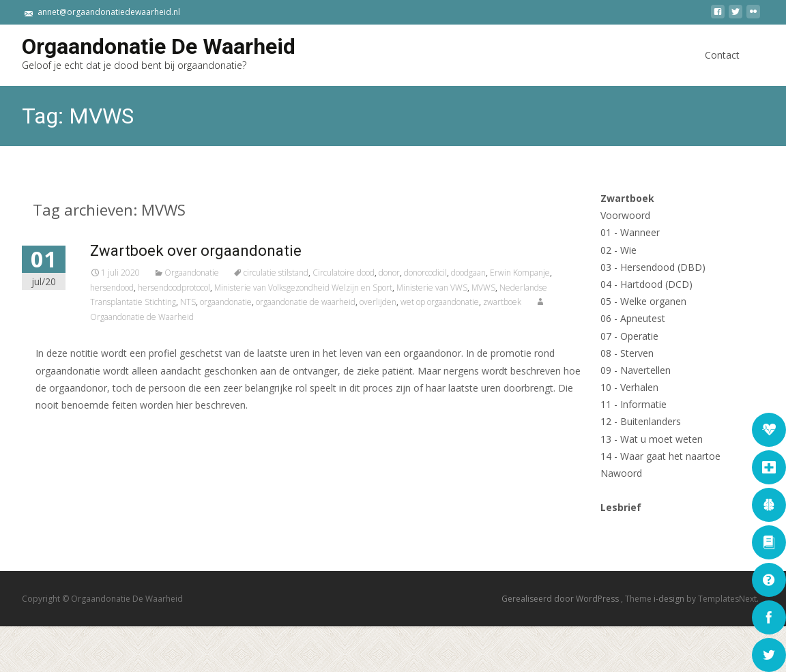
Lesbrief (621, 507)
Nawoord (621, 473)
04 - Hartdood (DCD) (646, 284)
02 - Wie (618, 250)
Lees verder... (107, 447)
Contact (722, 67)
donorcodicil (464, 273)
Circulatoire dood (382, 273)
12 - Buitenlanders (641, 421)
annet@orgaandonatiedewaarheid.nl (109, 12)
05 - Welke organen (643, 301)
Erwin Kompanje (558, 273)
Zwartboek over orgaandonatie (234, 251)
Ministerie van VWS (470, 288)
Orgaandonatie (230, 273)
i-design (670, 599)
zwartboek (540, 302)
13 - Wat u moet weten (652, 439)
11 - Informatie (634, 404)
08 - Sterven (627, 353)
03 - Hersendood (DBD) (653, 267)
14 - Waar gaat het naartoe (660, 456)
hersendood (150, 288)
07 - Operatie (629, 336)
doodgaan (507, 273)
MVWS (522, 288)
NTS (226, 302)
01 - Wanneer (630, 232)
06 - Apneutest (633, 318)
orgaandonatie (264, 302)
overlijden (416, 302)
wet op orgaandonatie (478, 302)
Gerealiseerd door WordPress (561, 599)
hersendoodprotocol (212, 288)
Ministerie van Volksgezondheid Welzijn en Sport (341, 288)
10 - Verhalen (629, 387)
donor (427, 273)
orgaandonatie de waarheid (344, 302)
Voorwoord (625, 215)
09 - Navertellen (636, 370)
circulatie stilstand (314, 273)
